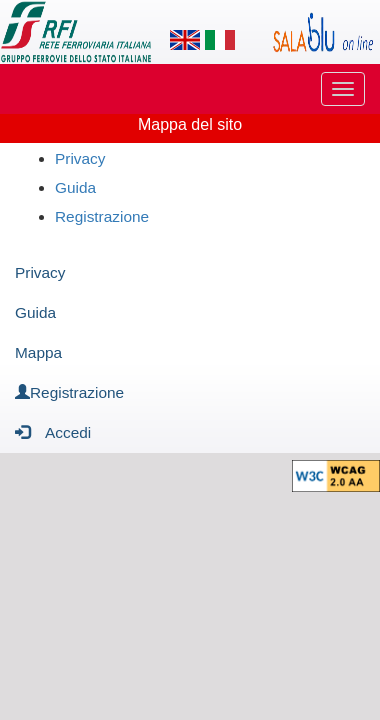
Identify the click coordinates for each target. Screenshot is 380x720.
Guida (75, 187)
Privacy (80, 158)
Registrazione (102, 216)
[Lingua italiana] (220, 40)
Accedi (53, 431)
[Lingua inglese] (185, 40)
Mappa (38, 352)
